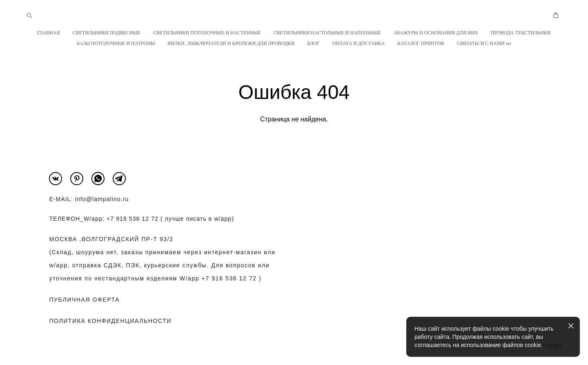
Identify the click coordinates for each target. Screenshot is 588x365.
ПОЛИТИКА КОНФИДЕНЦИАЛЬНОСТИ (110, 321)
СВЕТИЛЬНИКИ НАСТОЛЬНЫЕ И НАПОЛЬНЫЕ (327, 33)
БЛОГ (314, 43)
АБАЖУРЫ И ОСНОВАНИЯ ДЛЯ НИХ (436, 33)
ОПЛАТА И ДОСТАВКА (359, 43)
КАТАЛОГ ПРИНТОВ (421, 43)
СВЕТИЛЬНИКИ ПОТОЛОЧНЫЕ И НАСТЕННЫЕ (207, 33)
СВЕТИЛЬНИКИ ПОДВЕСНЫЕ (107, 33)
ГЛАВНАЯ (49, 33)
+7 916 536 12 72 (133, 219)
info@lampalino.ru (102, 199)
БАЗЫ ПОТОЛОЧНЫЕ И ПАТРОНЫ (116, 43)
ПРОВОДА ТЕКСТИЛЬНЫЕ (521, 33)
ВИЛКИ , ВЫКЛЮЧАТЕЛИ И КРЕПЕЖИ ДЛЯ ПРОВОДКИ (231, 43)
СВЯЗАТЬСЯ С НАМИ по (484, 43)
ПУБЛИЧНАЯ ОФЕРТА (84, 300)
